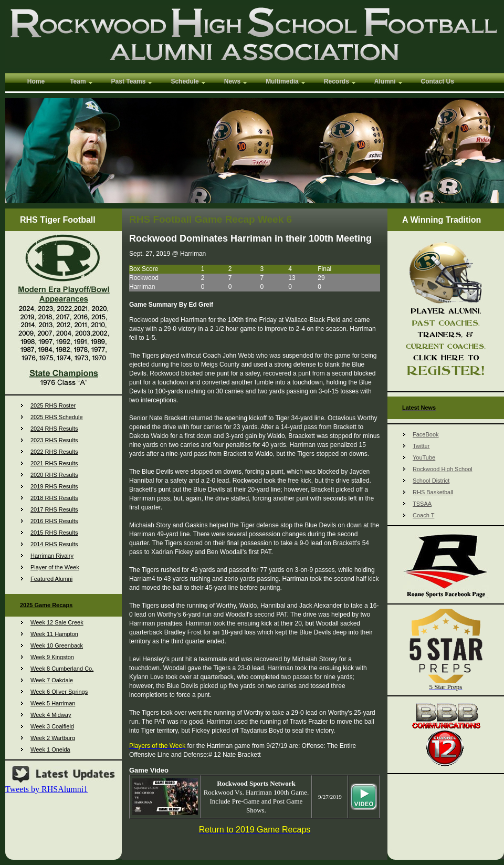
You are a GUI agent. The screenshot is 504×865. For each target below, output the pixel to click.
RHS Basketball (433, 492)
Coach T (423, 515)
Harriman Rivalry (52, 556)
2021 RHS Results (54, 463)
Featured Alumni (51, 579)
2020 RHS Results (54, 475)
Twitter (421, 446)
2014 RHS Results (54, 544)
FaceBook (426, 434)
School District (431, 481)
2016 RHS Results (54, 521)
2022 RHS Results (54, 452)
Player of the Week (55, 567)
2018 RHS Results (54, 498)
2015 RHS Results (54, 533)
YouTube (424, 457)
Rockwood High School (443, 469)
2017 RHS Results (54, 509)
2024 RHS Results (54, 429)
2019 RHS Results (54, 486)
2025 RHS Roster (53, 405)
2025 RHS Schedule (57, 417)
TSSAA (422, 504)
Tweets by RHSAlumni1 (46, 789)
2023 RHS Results (54, 440)
